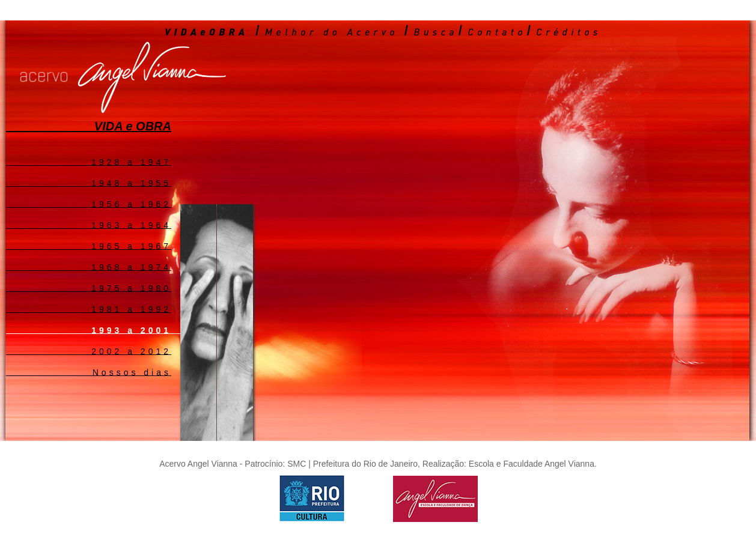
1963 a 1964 (131, 225)
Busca (435, 31)
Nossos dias (132, 372)
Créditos (568, 31)
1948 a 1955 (131, 183)
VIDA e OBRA (206, 31)
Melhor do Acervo (331, 31)
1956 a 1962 (131, 204)
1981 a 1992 (131, 309)
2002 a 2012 (131, 351)
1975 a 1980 (131, 288)
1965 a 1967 (131, 246)
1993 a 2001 (131, 330)
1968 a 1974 (131, 267)
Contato (496, 31)
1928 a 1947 (131, 162)
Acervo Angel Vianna (198, 72)
